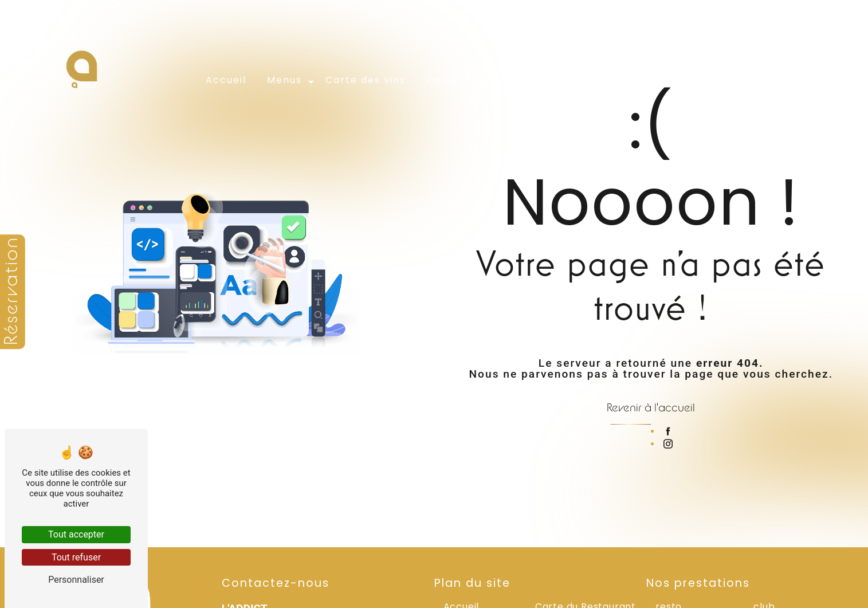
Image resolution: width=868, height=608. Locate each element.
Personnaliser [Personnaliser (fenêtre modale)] (76, 580)
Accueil (227, 79)
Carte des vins (367, 79)
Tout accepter (76, 534)
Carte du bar (463, 79)
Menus (286, 79)
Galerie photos (650, 79)
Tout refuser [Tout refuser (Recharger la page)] (76, 557)
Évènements (554, 79)
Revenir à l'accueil (651, 407)
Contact (735, 79)
